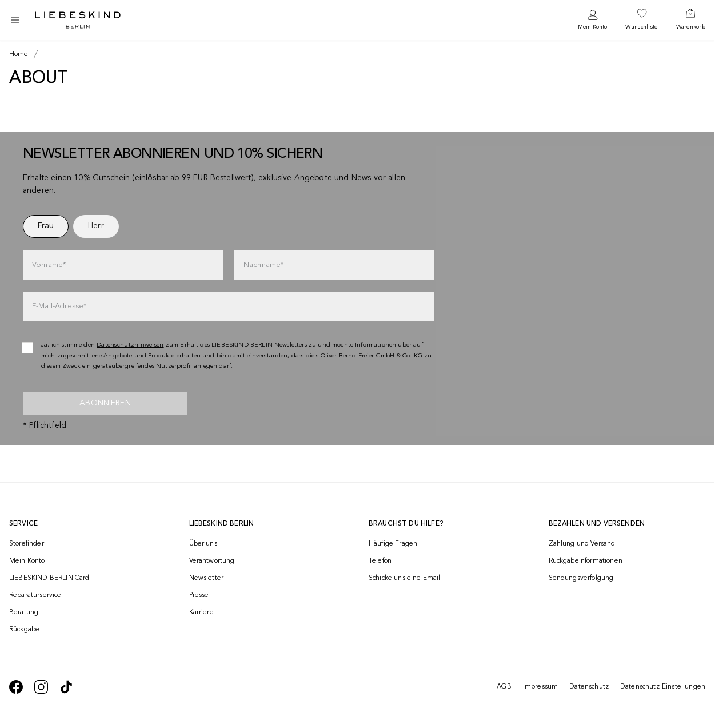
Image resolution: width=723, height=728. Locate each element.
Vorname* (49, 265)
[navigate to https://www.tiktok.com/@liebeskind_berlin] (66, 687)
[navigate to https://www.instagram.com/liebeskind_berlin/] (41, 687)
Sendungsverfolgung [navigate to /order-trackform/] (581, 578)
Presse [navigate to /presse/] (199, 595)
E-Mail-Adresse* (59, 306)
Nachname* (263, 265)
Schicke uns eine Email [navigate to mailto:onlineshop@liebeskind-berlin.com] (405, 578)
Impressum (540, 687)
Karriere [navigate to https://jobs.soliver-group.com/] (201, 612)
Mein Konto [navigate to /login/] (27, 561)
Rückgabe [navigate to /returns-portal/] (24, 630)
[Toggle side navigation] (15, 20)
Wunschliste (641, 27)
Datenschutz (589, 687)
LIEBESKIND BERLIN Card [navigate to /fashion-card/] (49, 578)
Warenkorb (691, 27)
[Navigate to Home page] (78, 20)
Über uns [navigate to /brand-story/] (203, 544)
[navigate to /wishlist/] (641, 20)
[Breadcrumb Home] (19, 54)
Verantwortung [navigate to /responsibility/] (212, 561)
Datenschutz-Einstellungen (663, 687)
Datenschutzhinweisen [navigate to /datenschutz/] (130, 345)
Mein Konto (592, 27)
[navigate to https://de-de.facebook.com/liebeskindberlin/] (16, 687)
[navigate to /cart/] (691, 20)
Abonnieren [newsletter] (105, 403)
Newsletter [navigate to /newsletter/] (207, 578)
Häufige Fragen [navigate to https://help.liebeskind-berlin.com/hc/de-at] (393, 544)
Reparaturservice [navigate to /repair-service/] (35, 595)
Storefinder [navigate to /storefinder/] (27, 544)
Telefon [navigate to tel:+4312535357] (380, 561)
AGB (504, 687)
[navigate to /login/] (592, 20)
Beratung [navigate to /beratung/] (24, 612)
